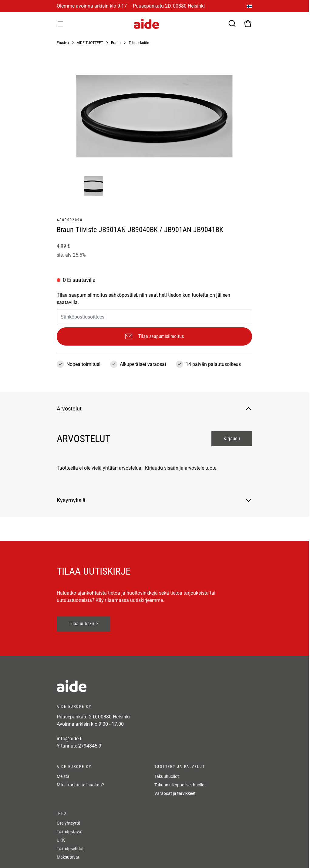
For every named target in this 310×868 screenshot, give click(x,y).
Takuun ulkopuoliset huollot (180, 785)
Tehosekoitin (139, 43)
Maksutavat (68, 857)
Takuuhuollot (167, 776)
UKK (61, 840)
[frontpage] (111, 686)
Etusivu (63, 43)
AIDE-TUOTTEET (90, 43)
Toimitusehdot (70, 849)
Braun (116, 43)
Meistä (63, 776)
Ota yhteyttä (69, 823)
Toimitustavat (70, 832)
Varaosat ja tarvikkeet (175, 793)
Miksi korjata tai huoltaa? (80, 785)
